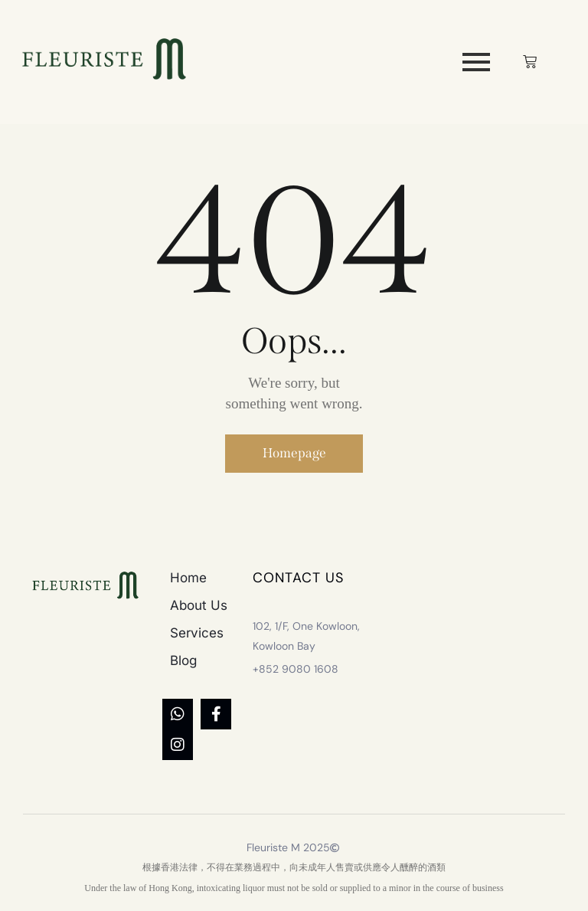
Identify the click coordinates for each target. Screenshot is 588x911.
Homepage (294, 455)
